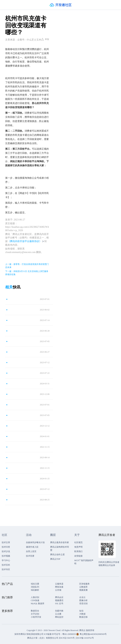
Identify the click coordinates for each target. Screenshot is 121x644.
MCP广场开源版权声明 (84, 562)
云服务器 (59, 584)
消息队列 (35, 587)
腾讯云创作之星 (57, 555)
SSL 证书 (59, 604)
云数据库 (83, 587)
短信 (81, 611)
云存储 (58, 590)
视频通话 (59, 600)
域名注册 (35, 584)
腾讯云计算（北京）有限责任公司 (43, 638)
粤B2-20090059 (69, 634)
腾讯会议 (59, 597)
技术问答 (6, 547)
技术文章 (6, 542)
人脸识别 (35, 597)
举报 (45, 39)
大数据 (82, 614)
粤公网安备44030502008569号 (93, 634)
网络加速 (59, 587)
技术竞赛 (30, 556)
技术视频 (6, 556)
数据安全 (35, 611)
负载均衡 (59, 611)
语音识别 (83, 604)
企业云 (82, 597)
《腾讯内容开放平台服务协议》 (25, 241)
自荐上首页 (31, 551)
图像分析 (83, 600)
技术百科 (6, 565)
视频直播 (83, 590)
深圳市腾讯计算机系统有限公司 (29, 634)
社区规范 (78, 542)
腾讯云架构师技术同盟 (60, 548)
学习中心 (6, 560)
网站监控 (59, 617)
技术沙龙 (6, 551)
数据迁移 (83, 617)
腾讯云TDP (55, 559)
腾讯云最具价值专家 (60, 542)
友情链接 (78, 556)
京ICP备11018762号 (85, 638)
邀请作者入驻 (32, 547)
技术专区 (6, 569)
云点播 (58, 614)
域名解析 (35, 590)
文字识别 (35, 614)
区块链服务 (84, 584)
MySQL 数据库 (38, 604)
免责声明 (78, 547)
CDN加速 (35, 600)
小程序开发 (36, 617)
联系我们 (78, 551)
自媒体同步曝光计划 (35, 542)
